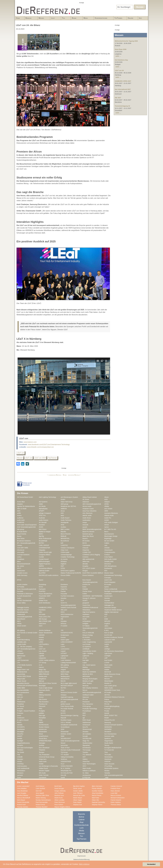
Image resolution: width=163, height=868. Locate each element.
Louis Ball (114, 793)
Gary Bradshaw (22, 791)
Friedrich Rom (115, 788)
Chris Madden (22, 788)
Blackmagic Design (111, 536)
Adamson (86, 502)
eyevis (107, 587)
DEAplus (64, 561)
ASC (62, 513)
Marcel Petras (97, 795)
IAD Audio (86, 617)
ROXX (19, 722)
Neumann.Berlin (44, 690)
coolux (19, 557)
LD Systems (87, 647)
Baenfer (63, 532)
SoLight (85, 736)
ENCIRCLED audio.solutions (49, 575)
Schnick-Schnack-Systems (113, 725)
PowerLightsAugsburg (112, 706)
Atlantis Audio (109, 515)
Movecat (85, 686)
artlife (19, 513)
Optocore (86, 697)
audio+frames (44, 520)
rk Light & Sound (23, 720)
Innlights (85, 624)
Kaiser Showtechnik (46, 633)
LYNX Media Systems (24, 665)
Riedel (107, 718)
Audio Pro (108, 518)
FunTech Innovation (67, 596)
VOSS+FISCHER (67, 766)
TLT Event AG (109, 750)
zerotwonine (87, 775)
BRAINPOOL (65, 538)
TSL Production (44, 755)
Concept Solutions (23, 555)
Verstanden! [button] (151, 864)
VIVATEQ (20, 764)
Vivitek (41, 764)
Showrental (65, 732)
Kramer (63, 637)
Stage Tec (86, 741)
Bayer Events (22, 534)
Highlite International (111, 612)
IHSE (106, 619)
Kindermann (65, 635)
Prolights (42, 711)
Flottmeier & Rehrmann (25, 594)
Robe (41, 720)
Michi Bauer (21, 800)
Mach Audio (108, 665)
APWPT (42, 511)
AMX (19, 511)
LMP (106, 658)
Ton (65, 19)
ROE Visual (86, 720)
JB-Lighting (21, 630)
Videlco (85, 759)
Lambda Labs (22, 642)
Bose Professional (45, 538)
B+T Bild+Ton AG (110, 529)
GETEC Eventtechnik (24, 601)
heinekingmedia (22, 612)
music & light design (46, 688)
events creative (22, 584)
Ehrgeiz (85, 571)
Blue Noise (21, 538)
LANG (41, 642)
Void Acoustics (22, 766)
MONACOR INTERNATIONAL (27, 686)
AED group (64, 504)
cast (106, 545)
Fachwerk (42, 589)
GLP (62, 601)
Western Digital (44, 771)
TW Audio (108, 755)
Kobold (41, 637)
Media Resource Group (112, 674)
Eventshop (43, 584)
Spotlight (20, 741)
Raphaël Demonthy (98, 802)
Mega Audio (21, 679)
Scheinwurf (86, 725)
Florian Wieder (97, 788)
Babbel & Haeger (45, 532)
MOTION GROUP (67, 686)
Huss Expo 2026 (121, 49)
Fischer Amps (87, 591)
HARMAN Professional (90, 608)
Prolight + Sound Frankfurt (26, 711)
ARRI (106, 511)
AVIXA (107, 525)
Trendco (85, 752)
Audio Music (87, 518)
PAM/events (21, 702)
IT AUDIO (64, 626)
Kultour (41, 640)
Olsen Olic (95, 800)
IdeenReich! (21, 619)
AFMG (107, 504)
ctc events (64, 559)
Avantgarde (65, 522)
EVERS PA (86, 584)
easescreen (21, 571)
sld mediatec (87, 734)
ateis (62, 515)
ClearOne (86, 550)
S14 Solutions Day (121, 60)
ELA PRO (42, 573)
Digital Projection (45, 564)
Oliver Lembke (59, 800)
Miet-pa (41, 681)
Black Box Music (88, 536)
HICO (63, 612)
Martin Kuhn (59, 798)
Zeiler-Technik (44, 775)
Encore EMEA (65, 575)
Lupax (85, 663)
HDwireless (86, 610)
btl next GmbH (109, 541)
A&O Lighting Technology (47, 497)
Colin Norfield (40, 788)
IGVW (85, 619)
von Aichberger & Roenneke (48, 766)
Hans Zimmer (115, 791)
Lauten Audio (22, 644)
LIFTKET (64, 653)
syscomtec (64, 745)
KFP (19, 635)
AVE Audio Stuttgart (111, 522)
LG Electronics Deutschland (114, 651)
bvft (62, 543)
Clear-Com (64, 550)
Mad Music (64, 667)
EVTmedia (21, 587)
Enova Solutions (88, 575)
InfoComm (42, 624)
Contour (107, 555)
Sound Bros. (43, 738)
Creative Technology (68, 557)
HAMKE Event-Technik (68, 608)
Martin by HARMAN (89, 672)
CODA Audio (65, 552)
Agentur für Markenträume (26, 506)
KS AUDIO (86, 637)
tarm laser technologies (25, 748)
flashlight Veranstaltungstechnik (115, 591)
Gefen (19, 598)
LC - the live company (24, 647)
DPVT (19, 568)
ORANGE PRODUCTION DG (114, 697)
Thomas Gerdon (23, 807)
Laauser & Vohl (110, 640)
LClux (41, 647)
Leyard (63, 651)
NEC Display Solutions (90, 688)
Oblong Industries (45, 695)
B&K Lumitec (65, 529)
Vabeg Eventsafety (67, 757)
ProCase (107, 709)
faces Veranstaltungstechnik (27, 589)
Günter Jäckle (78, 791)
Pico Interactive (88, 704)
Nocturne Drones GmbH (69, 692)
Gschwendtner (109, 603)
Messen (43, 19)
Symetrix (20, 745)
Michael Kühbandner (118, 798)
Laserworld (108, 642)
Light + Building (88, 653)
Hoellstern (86, 614)
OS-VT (19, 699)
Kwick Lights (65, 640)
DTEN (63, 568)
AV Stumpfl (43, 522)
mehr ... (118, 56)
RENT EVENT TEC (111, 715)
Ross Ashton (59, 805)
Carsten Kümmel (116, 786)
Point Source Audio (67, 706)
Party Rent (108, 702)
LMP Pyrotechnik (23, 660)
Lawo (63, 644)
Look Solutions (66, 660)
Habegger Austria (23, 608)
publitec (42, 713)
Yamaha (107, 773)
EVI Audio (108, 584)
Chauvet (85, 548)
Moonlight (42, 686)
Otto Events (43, 699)
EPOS (19, 580)
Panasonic (86, 702)
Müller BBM (21, 688)
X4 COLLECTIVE (67, 773)
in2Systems (86, 621)
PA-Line (85, 699)
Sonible (20, 738)
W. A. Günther (65, 768)
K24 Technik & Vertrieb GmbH (27, 633)
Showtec (85, 732)
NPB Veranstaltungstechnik (92, 692)
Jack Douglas (22, 793)
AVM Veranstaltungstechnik (26, 527)
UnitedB (20, 757)
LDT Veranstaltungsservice (26, 649)
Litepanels (42, 658)
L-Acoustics (86, 640)
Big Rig (41, 536)
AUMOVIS (21, 522)
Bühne (76, 19)
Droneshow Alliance (46, 568)
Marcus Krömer (116, 795)
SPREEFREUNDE (45, 741)
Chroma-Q (21, 550)
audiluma (20, 518)
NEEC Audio (109, 688)
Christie (107, 548)
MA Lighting (65, 665)
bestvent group (88, 534)
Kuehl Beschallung (23, 640)
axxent (85, 527)
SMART (20, 736)
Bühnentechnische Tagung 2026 (126, 41)
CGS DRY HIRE (23, 548)
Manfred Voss (59, 795)
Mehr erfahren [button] (84, 864)
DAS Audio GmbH (111, 559)
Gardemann (108, 596)
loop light (86, 660)
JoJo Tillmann (78, 793)
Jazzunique (108, 628)
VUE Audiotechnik (23, 768)
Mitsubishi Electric (23, 683)
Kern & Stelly (109, 633)
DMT (62, 566)
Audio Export (65, 518)
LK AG (85, 658)
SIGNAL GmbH (66, 734)
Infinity (19, 624)
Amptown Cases (88, 509)
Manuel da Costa (79, 795)
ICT (106, 617)
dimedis (85, 564)
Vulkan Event (43, 768)
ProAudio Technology (90, 709)
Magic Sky (42, 670)
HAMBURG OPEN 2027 (123, 81)
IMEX (19, 621)
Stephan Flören (97, 805)
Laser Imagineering (89, 642)
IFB (62, 619)
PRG (41, 709)
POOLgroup (87, 706)
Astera (19, 515)
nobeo (41, 692)
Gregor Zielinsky (60, 791)
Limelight (107, 656)
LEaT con (21, 453)
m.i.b (41, 665)
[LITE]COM (86, 778)
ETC (62, 580)
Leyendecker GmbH (89, 651)
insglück (107, 624)
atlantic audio (87, 515)
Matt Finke (95, 798)
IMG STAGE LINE (45, 621)
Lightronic (86, 656)
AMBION (64, 509)
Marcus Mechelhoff (23, 798)
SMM (62, 736)
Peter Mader (77, 802)
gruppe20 (86, 603)
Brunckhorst (65, 541)
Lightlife (42, 656)
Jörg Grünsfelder (98, 793)
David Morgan (59, 788)
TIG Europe (86, 750)
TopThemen (118, 18)
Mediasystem (65, 676)
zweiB (63, 778)
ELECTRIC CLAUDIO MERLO (93, 573)
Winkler (107, 771)
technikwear (87, 748)
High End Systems (89, 612)
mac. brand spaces (89, 665)
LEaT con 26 (119, 70)
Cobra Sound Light (45, 552)
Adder (41, 504)
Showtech (108, 732)
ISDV (41, 626)
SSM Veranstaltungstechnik (70, 741)
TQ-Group (64, 752)
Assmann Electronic (111, 513)
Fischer (63, 591)
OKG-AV (20, 697)
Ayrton (107, 527)
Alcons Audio (87, 506)
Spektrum (108, 738)
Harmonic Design (110, 608)
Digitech (63, 564)
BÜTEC (41, 543)
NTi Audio (108, 692)
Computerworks (110, 552)
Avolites (63, 527)
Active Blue (21, 502)
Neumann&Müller (23, 690)
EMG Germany (22, 575)
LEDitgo (107, 649)
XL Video (86, 773)
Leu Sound (43, 651)
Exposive (64, 587)
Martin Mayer (78, 798)
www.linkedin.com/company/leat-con (40, 447)
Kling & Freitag (88, 635)
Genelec (64, 598)
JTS (84, 630)
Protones (20, 713)
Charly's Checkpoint (67, 548)
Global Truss (43, 601)
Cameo (19, 545)
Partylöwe (20, 704)
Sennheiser (21, 729)
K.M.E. (107, 630)
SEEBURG (108, 727)
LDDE (106, 647)
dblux (19, 561)
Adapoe (107, 502)
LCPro (63, 647)
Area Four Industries (89, 511)
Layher (107, 644)
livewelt (63, 658)
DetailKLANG (109, 561)
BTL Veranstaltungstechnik (26, 543)
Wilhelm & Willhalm (89, 771)
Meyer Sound (22, 681)
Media (87, 19)
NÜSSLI (20, 695)
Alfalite (107, 506)
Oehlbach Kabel (88, 695)
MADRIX (107, 667)
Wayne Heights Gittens (62, 807)
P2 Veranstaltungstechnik (69, 699)
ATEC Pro (42, 515)
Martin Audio (65, 672)
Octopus (64, 695)
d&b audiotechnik (88, 559)
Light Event (108, 653)
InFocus (63, 624)
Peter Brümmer (60, 802)
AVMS (41, 527)
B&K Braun (43, 529)
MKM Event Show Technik (48, 683)
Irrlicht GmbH (22, 626)
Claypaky (42, 550)
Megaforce (43, 679)
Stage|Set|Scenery (23, 743)
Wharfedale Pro (66, 771)
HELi (41, 612)
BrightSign (108, 538)
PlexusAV (42, 706)
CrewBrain (21, 559)
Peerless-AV (43, 704)
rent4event (21, 718)
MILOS (63, 681)
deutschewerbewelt (24, 564)
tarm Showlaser (44, 748)
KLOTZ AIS (108, 635)
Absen (107, 497)
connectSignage (66, 555)
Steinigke (42, 743)
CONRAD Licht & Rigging (91, 555)
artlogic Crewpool (45, 513)
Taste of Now (65, 748)
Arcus (63, 511)
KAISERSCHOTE (67, 633)
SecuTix (85, 727)
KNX (19, 637)
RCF (84, 715)
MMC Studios (87, 683)
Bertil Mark (58, 786)
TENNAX (20, 750)
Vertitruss (64, 759)
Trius (106, 752)
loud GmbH (108, 660)
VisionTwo (86, 761)
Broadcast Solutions (24, 541)
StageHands (109, 741)
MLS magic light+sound (69, 683)
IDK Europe (43, 619)
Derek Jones (77, 788)
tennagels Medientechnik (113, 748)
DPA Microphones (110, 566)
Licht (55, 19)
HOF (106, 614)
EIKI (106, 571)
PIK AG (107, 704)
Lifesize (41, 653)
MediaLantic (43, 676)
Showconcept (87, 729)
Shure (41, 734)
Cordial (41, 557)
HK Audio (42, 614)
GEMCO (42, 598)
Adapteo (20, 504)
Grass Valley (21, 603)
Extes (84, 587)
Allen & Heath (22, 509)
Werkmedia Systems (111, 768)
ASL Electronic (88, 513)
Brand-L (85, 538)
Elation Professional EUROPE (71, 573)
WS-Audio (42, 773)
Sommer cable (109, 736)
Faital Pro (64, 589)
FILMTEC (42, 591)
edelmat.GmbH (44, 571)
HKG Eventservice (67, 614)
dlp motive (21, 566)
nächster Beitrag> (74, 475)
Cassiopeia (86, 545)
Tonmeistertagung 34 (122, 106)
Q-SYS (63, 713)
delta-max (86, 561)
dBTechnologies (44, 561)
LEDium (20, 651)
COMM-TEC (87, 552)
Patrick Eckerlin (116, 800)
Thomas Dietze (116, 805)
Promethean (87, 711)
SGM (62, 729)
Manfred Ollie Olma (42, 795)
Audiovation (87, 520)
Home (18, 18)
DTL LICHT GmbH (89, 568)
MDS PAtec (65, 674)
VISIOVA (107, 761)
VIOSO (19, 761)
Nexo (62, 690)
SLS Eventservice (110, 734)
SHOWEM (108, 729)
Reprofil (63, 718)
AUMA (107, 520)
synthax (42, 745)
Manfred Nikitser (23, 795)
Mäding (85, 667)
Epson (41, 580)
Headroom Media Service (113, 610)
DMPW (41, 566)
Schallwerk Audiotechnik (69, 725)
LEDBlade (86, 649)
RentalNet (42, 718)
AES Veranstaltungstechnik (92, 504)
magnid (63, 670)
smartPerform (44, 736)
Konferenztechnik (103, 19)
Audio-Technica (66, 520)
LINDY (19, 658)
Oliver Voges (77, 800)
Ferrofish (20, 591)
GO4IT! (85, 601)
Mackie (19, 667)
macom (41, 667)
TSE (19, 755)
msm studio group (110, 686)
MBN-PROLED (44, 674)
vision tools (43, 761)
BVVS (85, 543)
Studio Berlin (109, 743)
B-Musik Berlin (22, 532)
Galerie (131, 18)
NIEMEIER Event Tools (112, 690)
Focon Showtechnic (46, 594)
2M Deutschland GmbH (25, 497)
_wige (106, 778)
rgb (84, 718)
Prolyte (63, 711)
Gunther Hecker (97, 791)
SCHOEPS (21, 727)
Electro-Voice (109, 573)
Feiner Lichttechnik (111, 589)
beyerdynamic (109, 534)
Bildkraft (63, 536)
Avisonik (85, 525)
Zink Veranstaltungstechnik (114, 775)
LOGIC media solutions (47, 660)
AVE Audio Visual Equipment (27, 525)
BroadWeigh (43, 541)
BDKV (41, 534)
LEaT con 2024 (40, 458)
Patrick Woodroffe (23, 802)
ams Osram (108, 509)
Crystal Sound (44, 559)
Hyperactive (65, 617)
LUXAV (107, 663)
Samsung (108, 722)
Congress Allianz (45, 555)
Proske (107, 711)
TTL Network (87, 755)
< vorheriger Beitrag (54, 475)
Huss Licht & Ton (45, 617)
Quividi (107, 713)
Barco (106, 532)
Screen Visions (44, 727)
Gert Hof (39, 791)
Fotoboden (108, 594)
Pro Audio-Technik (67, 709)
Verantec (20, 759)
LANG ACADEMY (67, 642)
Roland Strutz (40, 805)
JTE (62, 630)
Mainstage (86, 670)
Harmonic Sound (23, 610)
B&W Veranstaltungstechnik (92, 529)
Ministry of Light (88, 681)
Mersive (107, 679)
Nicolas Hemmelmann (43, 800)
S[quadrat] (86, 745)
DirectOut (108, 564)
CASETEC (64, 545)
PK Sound (20, 706)
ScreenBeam (65, 727)
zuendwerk (43, 778)
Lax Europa (86, 644)
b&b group (21, 529)
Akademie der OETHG (68, 506)
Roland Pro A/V (110, 720)
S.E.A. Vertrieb (66, 722)
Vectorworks (109, 757)
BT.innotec (86, 541)
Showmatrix (43, 732)
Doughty (85, 566)
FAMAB (85, 589)
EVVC (41, 587)
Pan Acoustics (44, 702)
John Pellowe (59, 793)
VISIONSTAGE (66, 761)
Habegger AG (109, 605)
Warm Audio (87, 768)
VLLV (63, 764)
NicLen (85, 690)
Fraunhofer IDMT (45, 596)
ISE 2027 (118, 98)
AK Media (42, 506)
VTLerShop (108, 766)
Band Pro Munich (88, 532)
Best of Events (66, 534)
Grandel (107, 601)
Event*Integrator (110, 582)
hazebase (42, 610)
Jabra (106, 626)
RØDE (41, 722)
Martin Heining (41, 798)
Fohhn (85, 594)
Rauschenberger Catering (69, 715)
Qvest (19, 715)
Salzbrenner (87, 722)
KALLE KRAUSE (88, 633)
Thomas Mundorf (42, 807)
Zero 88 (63, 775)
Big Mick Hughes (79, 786)
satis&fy (20, 725)
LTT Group (43, 663)
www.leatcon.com (30, 442)
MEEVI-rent (108, 676)
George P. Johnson (89, 598)
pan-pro (63, 702)
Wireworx (20, 773)
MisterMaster (109, 681)
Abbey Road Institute (90, 497)
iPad (81, 822)
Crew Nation (109, 557)
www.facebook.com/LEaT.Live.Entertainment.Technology (49, 445)
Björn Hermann (97, 786)
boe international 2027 (123, 89)
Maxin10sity (21, 674)
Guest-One (86, 605)
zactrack (20, 775)
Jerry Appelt (40, 793)
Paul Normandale (42, 802)
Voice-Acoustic (109, 764)
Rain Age (42, 715)
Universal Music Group (47, 757)
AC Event (86, 499)
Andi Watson (40, 786)
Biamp (19, 536)
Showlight (20, 732)
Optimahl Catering (67, 697)
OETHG (107, 695)
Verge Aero (43, 759)
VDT (84, 757)
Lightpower (64, 656)
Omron (41, 697)
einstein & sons (22, 573)
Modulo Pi (108, 683)
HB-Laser (64, 610)
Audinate (42, 518)
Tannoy (107, 745)
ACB (106, 499)
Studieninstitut (87, 743)
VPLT (84, 766)
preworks (20, 709)
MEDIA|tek (86, 676)
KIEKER (42, 635)
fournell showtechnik (24, 596)
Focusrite (64, 594)
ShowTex (20, 734)
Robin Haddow (116, 802)
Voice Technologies (89, 764)
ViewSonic (108, 759)
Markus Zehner (44, 672)
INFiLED (107, 621)
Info (142, 19)
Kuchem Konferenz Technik (114, 637)
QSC (84, 713)
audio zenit (21, 520)
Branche (30, 19)
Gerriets (107, 598)
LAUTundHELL (44, 644)
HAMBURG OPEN (45, 608)
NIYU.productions (23, 692)
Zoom (19, 778)
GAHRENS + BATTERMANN (92, 596)
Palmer (107, 699)
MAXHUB (108, 672)
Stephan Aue (78, 805)
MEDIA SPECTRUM (24, 676)
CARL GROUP (44, 545)
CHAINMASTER (44, 548)
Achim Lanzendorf (23, 786)
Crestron (85, 557)
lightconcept (21, 656)
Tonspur (42, 752)
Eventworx (64, 584)
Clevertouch (108, 550)
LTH (18, 663)
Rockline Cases (66, 720)
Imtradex (64, 621)
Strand (63, 743)
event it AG (108, 580)
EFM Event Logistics (68, 571)
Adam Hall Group (67, 502)
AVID (62, 525)
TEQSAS (42, 750)
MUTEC (63, 688)
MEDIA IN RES (88, 674)
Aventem (42, 525)
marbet (107, 670)
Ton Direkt (20, 752)
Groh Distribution (45, 603)
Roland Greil (21, 805)
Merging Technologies (90, 679)
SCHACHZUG (44, 725)
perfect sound (65, 704)
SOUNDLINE (87, 738)
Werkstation (21, 771)
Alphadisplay (43, 509)
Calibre (107, 543)
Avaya (85, 522)
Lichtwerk (20, 653)
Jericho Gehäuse (45, 630)
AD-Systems (43, 502)
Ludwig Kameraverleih (68, 663)
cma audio (21, 552)
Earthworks (108, 568)
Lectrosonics (65, 649)
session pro (43, 729)
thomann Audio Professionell (70, 750)
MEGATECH (65, 679)
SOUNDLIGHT (66, 738)
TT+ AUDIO (65, 755)
